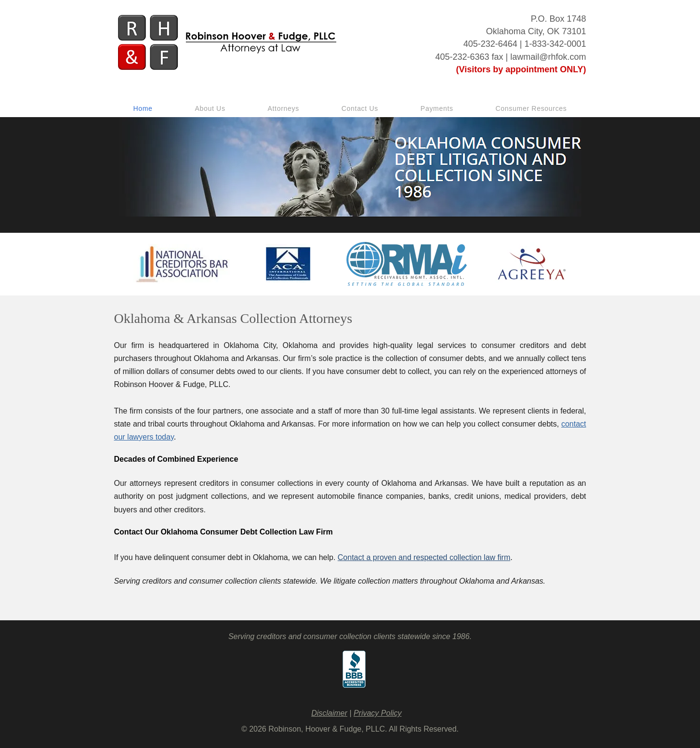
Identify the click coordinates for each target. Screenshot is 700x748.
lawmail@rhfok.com (548, 57)
